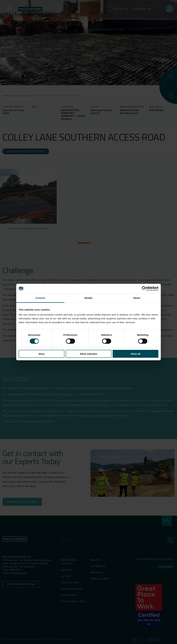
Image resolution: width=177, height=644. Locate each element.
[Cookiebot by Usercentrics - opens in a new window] (144, 288)
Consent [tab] (40, 298)
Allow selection (88, 354)
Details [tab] (88, 298)
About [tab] (137, 298)
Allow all (135, 354)
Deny (42, 354)
